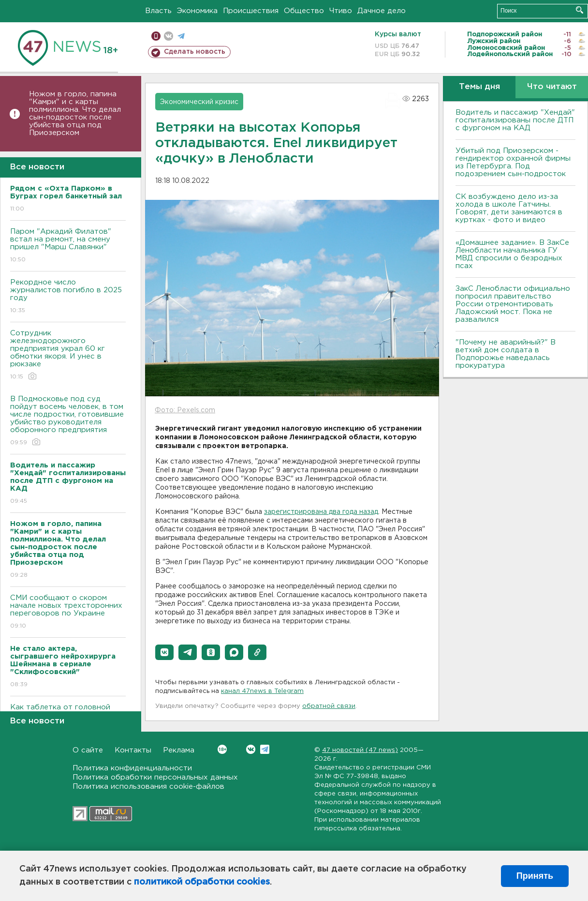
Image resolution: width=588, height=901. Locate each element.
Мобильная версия (156, 36)
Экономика (197, 11)
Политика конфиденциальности (132, 768)
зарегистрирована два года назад (321, 512)
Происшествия (251, 11)
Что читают (552, 87)
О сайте (88, 750)
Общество (304, 11)
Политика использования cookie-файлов (148, 787)
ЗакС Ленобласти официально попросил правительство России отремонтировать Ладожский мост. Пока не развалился (513, 304)
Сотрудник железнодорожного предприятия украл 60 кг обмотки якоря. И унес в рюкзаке (68, 355)
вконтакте (169, 36)
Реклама (179, 750)
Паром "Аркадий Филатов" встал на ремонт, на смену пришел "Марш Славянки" (68, 246)
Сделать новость (195, 52)
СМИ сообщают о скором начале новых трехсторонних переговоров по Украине (68, 612)
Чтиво (341, 11)
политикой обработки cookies (202, 882)
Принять (535, 876)
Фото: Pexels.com (185, 410)
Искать (580, 10)
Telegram (265, 749)
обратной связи (329, 706)
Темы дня (479, 87)
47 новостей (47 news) (360, 750)
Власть (158, 11)
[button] (164, 652)
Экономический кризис (199, 102)
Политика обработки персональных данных (155, 777)
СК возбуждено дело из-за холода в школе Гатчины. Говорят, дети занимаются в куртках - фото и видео (509, 208)
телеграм (181, 36)
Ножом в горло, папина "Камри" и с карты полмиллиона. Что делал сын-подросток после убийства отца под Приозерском (75, 113)
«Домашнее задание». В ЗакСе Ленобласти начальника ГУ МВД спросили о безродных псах (512, 254)
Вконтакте (222, 749)
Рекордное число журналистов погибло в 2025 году (68, 297)
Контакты (133, 750)
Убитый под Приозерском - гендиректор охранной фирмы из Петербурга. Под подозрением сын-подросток (513, 162)
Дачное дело (382, 11)
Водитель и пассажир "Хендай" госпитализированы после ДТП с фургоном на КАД (515, 120)
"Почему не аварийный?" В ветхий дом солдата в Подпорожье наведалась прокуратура (506, 354)
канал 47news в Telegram (262, 691)
